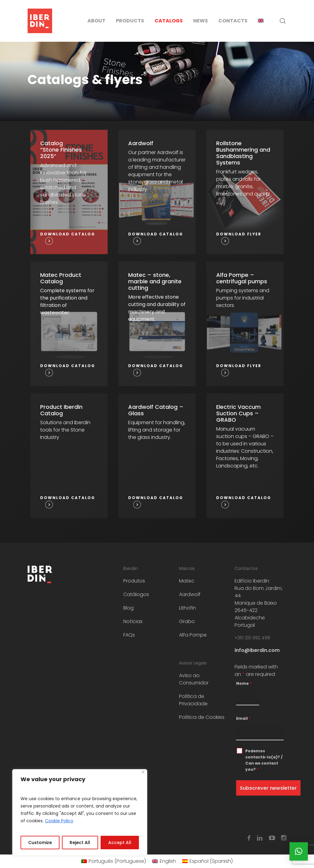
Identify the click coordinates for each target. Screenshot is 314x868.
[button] (299, 851)
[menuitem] (261, 21)
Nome (244, 683)
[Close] (143, 772)
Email (243, 718)
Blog (128, 608)
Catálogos (136, 594)
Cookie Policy (59, 821)
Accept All (120, 843)
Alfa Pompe (193, 635)
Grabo (187, 621)
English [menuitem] (168, 861)
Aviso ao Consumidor (194, 679)
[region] (80, 812)
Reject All (80, 843)
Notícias (133, 621)
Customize (40, 843)
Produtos (134, 581)
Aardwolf (190, 594)
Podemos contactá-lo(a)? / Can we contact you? (264, 760)
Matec (187, 581)
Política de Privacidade (193, 700)
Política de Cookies (202, 717)
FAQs (129, 635)
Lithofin (188, 608)
